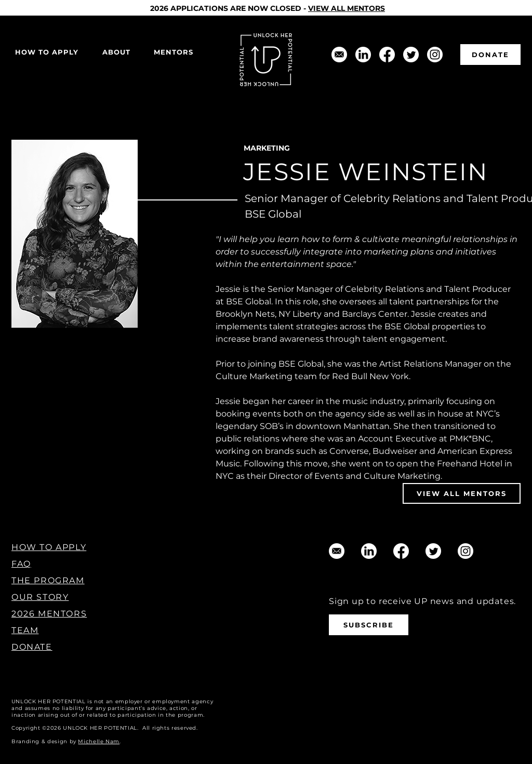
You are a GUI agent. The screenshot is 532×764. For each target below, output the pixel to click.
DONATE (32, 647)
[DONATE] (490, 55)
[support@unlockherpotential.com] (339, 55)
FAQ (21, 564)
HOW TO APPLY (49, 547)
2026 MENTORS (49, 614)
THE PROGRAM (48, 580)
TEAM (25, 630)
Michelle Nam (99, 741)
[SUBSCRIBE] (369, 625)
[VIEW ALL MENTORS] (462, 493)
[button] (116, 52)
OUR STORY (40, 597)
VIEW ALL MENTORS (347, 8)
